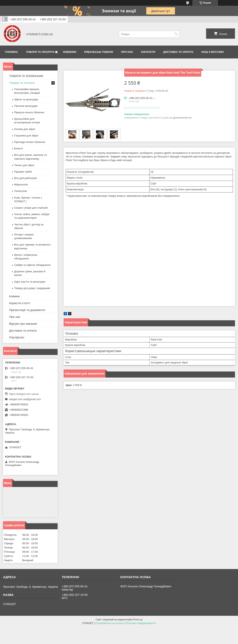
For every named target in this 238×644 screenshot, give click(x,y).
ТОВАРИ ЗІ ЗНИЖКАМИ (26, 76)
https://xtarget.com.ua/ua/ (24, 394)
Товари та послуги (40, 52)
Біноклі (18, 148)
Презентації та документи (27, 310)
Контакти (148, 52)
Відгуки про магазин (23, 324)
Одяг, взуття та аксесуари (30, 282)
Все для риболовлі (26, 178)
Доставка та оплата (178, 52)
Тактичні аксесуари (26, 106)
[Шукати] (176, 34)
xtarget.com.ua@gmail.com (25, 399)
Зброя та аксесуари (26, 99)
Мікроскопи (21, 185)
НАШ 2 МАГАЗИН (212, 52)
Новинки (70, 52)
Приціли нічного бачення (29, 112)
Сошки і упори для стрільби (31, 208)
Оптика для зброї (25, 129)
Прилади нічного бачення (30, 142)
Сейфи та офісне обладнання (32, 265)
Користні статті (19, 303)
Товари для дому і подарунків (32, 288)
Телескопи (21, 191)
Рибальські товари (99, 52)
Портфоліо (17, 337)
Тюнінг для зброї (24, 165)
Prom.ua (138, 620)
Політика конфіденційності (141, 623)
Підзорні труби (23, 172)
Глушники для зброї (26, 136)
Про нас (127, 52)
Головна (11, 52)
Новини (14, 296)
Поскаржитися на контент (110, 623)
